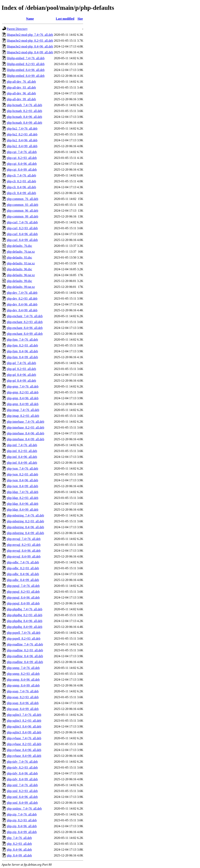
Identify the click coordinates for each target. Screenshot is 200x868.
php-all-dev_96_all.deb (21, 93)
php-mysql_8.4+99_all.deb (24, 556)
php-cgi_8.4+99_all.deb (22, 170)
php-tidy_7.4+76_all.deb (22, 762)
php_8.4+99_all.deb (19, 855)
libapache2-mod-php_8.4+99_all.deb (30, 52)
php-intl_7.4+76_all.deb (22, 445)
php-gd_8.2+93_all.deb (21, 369)
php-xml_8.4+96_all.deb (22, 797)
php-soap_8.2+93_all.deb (23, 697)
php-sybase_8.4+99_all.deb (24, 756)
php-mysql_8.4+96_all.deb (24, 551)
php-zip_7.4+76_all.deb (22, 814)
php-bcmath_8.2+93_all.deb (25, 111)
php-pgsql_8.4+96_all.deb (23, 597)
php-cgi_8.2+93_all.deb (22, 158)
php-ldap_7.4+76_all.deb (23, 492)
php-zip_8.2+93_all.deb (22, 820)
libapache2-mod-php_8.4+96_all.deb (30, 46)
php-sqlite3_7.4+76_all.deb (24, 715)
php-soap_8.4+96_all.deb (23, 703)
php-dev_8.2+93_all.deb (22, 298)
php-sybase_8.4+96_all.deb (24, 750)
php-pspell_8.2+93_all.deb (24, 638)
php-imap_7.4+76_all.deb (23, 410)
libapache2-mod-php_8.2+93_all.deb (30, 41)
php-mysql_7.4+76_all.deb (24, 539)
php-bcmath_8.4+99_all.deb (25, 123)
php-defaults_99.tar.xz (21, 287)
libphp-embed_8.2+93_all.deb (26, 64)
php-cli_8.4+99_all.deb (21, 193)
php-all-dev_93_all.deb (21, 87)
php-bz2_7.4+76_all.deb (22, 128)
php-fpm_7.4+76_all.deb (22, 340)
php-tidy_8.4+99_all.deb (22, 779)
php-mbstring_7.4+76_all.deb (25, 515)
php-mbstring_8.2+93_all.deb (25, 521)
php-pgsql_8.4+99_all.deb (23, 603)
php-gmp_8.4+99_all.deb (23, 404)
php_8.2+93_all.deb (19, 844)
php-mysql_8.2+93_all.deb (24, 545)
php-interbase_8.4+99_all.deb (25, 439)
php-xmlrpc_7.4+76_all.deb (24, 808)
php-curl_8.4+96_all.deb (22, 234)
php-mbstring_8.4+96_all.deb (25, 527)
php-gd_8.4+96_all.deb (21, 375)
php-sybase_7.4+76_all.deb (24, 738)
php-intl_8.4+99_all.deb (22, 463)
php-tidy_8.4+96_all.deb (22, 773)
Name (30, 19)
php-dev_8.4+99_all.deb (22, 310)
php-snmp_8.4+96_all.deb (23, 680)
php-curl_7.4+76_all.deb (22, 222)
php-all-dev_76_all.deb (21, 82)
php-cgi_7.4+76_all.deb (22, 152)
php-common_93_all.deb (22, 205)
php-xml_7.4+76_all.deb (22, 785)
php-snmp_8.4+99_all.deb (23, 685)
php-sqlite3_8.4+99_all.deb (24, 732)
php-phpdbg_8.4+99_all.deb (25, 627)
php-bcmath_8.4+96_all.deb (25, 117)
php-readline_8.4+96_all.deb (25, 656)
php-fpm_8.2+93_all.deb (22, 345)
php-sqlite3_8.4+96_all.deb (24, 726)
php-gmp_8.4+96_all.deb (23, 398)
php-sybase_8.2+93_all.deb (24, 744)
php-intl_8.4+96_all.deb (22, 457)
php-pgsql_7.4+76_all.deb (23, 586)
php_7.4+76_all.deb (19, 838)
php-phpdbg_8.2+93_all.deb (25, 615)
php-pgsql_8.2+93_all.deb (23, 592)
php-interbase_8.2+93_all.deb (25, 427)
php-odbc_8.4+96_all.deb (23, 574)
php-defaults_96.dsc (19, 269)
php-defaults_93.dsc (19, 257)
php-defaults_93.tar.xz (21, 263)
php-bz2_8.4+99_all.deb (22, 146)
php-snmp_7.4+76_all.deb (23, 668)
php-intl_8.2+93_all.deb (22, 451)
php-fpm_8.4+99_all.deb (22, 357)
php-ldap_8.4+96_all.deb (23, 504)
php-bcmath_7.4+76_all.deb (25, 105)
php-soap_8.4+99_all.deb (23, 709)
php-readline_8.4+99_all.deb (25, 662)
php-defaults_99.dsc (19, 281)
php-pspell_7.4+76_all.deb (24, 633)
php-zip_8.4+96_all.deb (22, 826)
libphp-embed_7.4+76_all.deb (26, 58)
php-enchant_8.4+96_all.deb (25, 328)
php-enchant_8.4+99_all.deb (25, 334)
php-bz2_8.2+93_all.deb (22, 134)
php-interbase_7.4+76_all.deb (25, 422)
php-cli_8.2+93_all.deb (21, 181)
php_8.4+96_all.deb (19, 850)
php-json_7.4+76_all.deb (22, 468)
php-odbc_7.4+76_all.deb (23, 562)
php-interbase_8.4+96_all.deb (25, 433)
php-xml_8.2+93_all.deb (22, 791)
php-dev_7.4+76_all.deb (22, 293)
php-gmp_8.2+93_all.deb (23, 392)
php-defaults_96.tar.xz (21, 275)
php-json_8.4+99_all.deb (22, 486)
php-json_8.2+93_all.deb (22, 474)
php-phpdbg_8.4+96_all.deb (25, 621)
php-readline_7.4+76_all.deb (25, 644)
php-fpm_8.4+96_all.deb (22, 351)
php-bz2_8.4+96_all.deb (22, 140)
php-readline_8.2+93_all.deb (25, 650)
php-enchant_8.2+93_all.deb (25, 322)
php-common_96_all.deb (22, 211)
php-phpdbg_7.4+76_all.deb (25, 609)
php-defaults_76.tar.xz (21, 252)
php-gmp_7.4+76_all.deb (23, 386)
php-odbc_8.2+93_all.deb (23, 568)
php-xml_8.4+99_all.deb (22, 803)
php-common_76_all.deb (22, 199)
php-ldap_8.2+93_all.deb (23, 498)
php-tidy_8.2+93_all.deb (22, 767)
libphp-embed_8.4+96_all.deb (26, 70)
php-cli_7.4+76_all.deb (21, 175)
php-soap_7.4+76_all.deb (23, 691)
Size (80, 19)
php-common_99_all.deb (22, 216)
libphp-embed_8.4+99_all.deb (26, 76)
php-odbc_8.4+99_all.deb (23, 580)
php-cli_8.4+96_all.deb (21, 187)
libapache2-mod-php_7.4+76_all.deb (30, 35)
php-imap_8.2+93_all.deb (23, 416)
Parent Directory (17, 29)
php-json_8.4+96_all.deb (22, 480)
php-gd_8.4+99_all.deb (21, 381)
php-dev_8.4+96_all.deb (22, 304)
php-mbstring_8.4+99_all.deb (25, 533)
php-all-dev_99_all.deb (21, 99)
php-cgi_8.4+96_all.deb (22, 164)
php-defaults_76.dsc (19, 246)
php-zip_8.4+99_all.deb (22, 832)
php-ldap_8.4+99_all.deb (23, 510)
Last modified (65, 19)
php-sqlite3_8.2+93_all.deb (24, 721)
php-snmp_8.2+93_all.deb (23, 674)
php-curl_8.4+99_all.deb (22, 240)
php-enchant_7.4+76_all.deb (25, 316)
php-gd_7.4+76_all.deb (21, 363)
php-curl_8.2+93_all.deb (22, 228)
